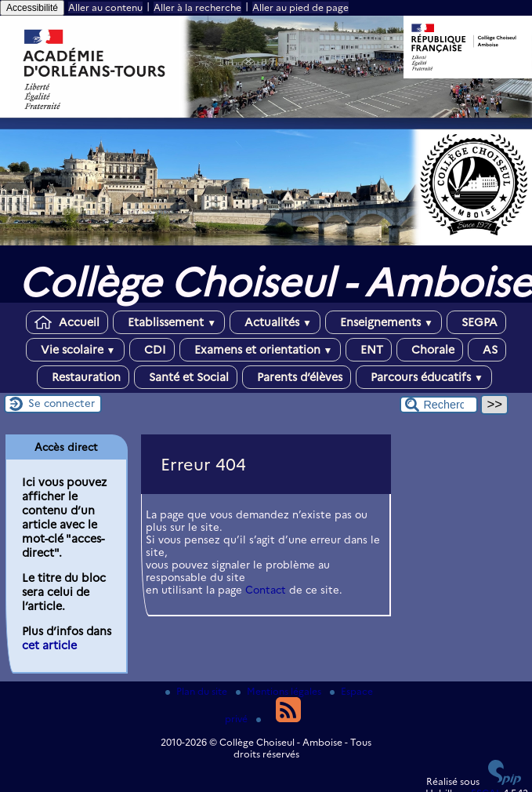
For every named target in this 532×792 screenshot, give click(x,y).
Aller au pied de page (300, 7)
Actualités (275, 322)
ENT (369, 350)
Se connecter (62, 403)
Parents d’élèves (297, 377)
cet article (49, 645)
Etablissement (169, 322)
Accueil (67, 322)
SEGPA (476, 322)
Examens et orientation (261, 350)
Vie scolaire (75, 350)
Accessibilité (32, 8)
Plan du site (197, 691)
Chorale (430, 350)
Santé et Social (186, 377)
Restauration (83, 377)
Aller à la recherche (197, 7)
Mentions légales (280, 691)
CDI (152, 350)
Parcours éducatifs (424, 377)
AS (487, 350)
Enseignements (384, 322)
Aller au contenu (105, 7)
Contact (266, 590)
